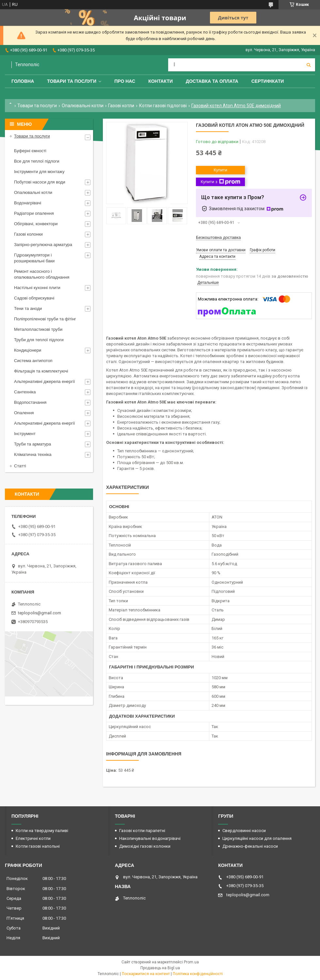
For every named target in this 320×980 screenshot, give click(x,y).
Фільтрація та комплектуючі (41, 371)
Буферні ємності (30, 151)
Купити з (220, 182)
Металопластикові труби (38, 329)
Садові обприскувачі (34, 298)
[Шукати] (309, 65)
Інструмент (25, 434)
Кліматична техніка (33, 454)
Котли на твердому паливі (42, 831)
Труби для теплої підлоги (39, 340)
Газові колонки (28, 234)
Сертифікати (268, 81)
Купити (220, 170)
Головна (23, 81)
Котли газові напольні (38, 846)
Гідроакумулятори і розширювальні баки (34, 258)
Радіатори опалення (34, 213)
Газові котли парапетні (142, 831)
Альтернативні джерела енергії (44, 381)
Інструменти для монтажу (39, 172)
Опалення (24, 413)
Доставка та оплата (212, 81)
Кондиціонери (28, 350)
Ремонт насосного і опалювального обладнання (42, 274)
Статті (20, 466)
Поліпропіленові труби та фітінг (45, 319)
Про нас (125, 81)
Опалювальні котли (83, 106)
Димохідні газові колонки (145, 846)
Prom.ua (191, 962)
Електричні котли (33, 838)
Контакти (160, 81)
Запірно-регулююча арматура (43, 245)
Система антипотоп (33, 361)
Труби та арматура (32, 444)
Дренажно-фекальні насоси (250, 846)
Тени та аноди (28, 308)
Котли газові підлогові (163, 106)
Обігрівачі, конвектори (36, 224)
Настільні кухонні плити (37, 288)
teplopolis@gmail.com (40, 613)
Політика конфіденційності (198, 974)
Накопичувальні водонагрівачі (150, 838)
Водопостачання (30, 402)
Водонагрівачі (28, 203)
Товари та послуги (72, 81)
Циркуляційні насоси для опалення (257, 838)
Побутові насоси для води (40, 182)
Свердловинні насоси (244, 831)
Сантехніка (25, 392)
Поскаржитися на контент (146, 974)
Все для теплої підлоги (37, 161)
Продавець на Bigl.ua (160, 968)
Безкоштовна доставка (218, 237)
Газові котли (121, 106)
